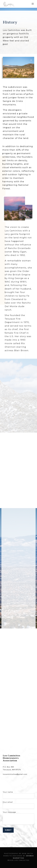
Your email (18, 805)
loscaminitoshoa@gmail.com (15, 774)
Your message (18, 818)
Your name (18, 795)
